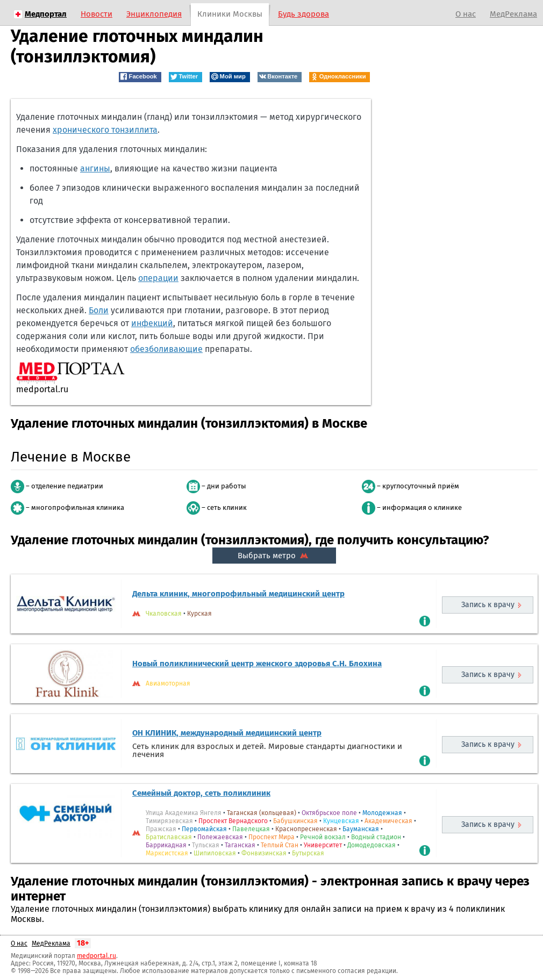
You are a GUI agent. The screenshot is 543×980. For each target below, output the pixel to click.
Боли (99, 310)
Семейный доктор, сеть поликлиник (201, 793)
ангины (95, 168)
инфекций (152, 323)
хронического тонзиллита (105, 130)
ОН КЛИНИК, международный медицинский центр (227, 733)
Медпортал (46, 14)
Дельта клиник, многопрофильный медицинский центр (238, 594)
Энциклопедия (154, 14)
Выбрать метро (274, 556)
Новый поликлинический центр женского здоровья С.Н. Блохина (257, 664)
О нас (466, 14)
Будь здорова (303, 14)
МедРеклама (513, 14)
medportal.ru (97, 956)
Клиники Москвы (230, 14)
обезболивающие (166, 349)
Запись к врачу (488, 605)
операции (158, 278)
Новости (97, 14)
